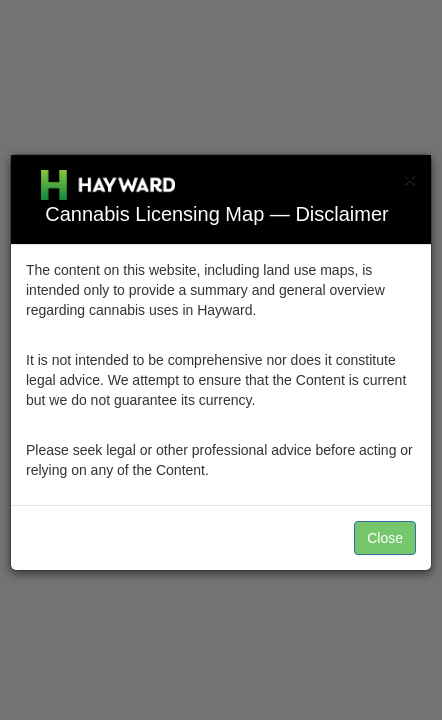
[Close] (410, 178)
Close (385, 538)
